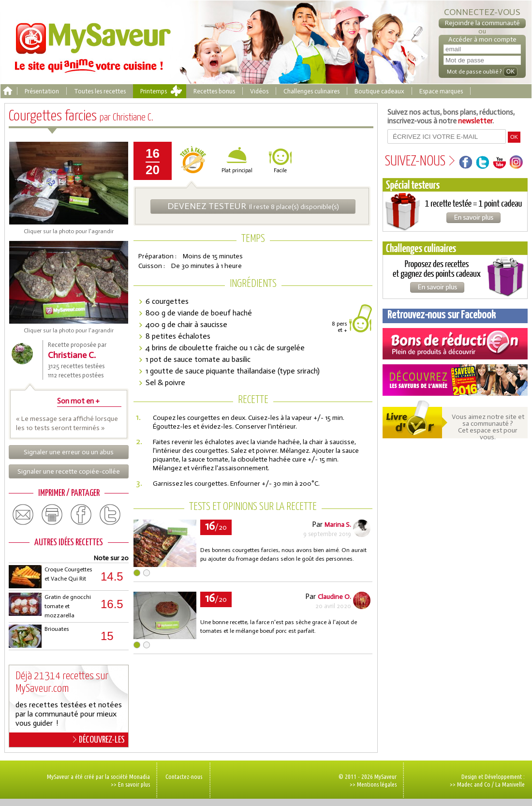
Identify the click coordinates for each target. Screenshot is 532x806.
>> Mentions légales (373, 784)
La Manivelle (510, 784)
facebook (81, 515)
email (23, 515)
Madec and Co (474, 784)
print (52, 515)
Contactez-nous (184, 776)
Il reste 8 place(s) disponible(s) (253, 206)
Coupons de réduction (455, 344)
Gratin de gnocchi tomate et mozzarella (68, 606)
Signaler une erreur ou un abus (69, 452)
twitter (110, 515)
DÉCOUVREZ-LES (99, 740)
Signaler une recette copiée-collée (69, 471)
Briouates (57, 629)
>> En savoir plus (130, 784)
